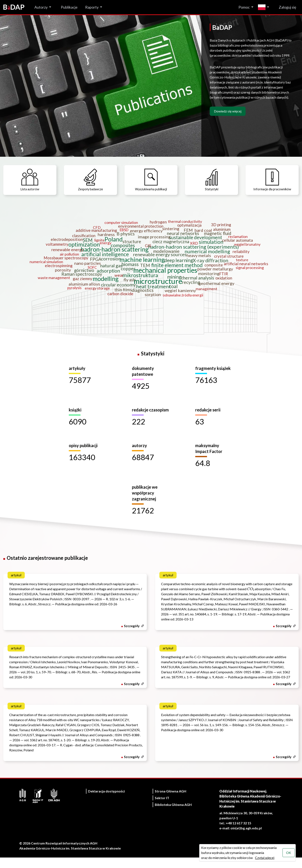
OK (288, 853)
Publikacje (69, 7)
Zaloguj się (287, 7)
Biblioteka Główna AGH (173, 815)
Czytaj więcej (264, 858)
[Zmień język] (265, 7)
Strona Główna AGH (171, 802)
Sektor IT (162, 808)
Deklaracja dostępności (106, 802)
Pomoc (244, 7)
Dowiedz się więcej (228, 111)
